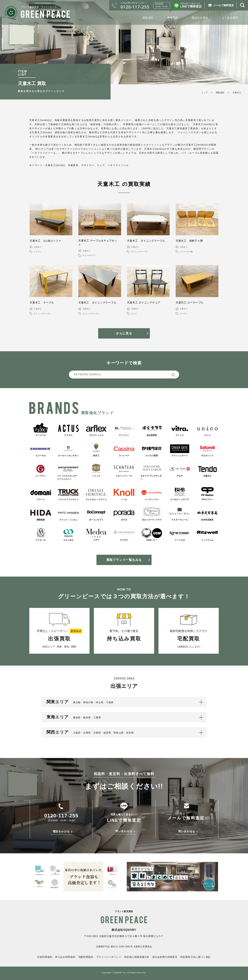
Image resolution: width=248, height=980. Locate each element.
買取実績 (172, 18)
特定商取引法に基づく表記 (195, 957)
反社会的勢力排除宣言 (165, 957)
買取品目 (148, 18)
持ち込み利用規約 (65, 957)
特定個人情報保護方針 (137, 957)
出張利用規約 (45, 957)
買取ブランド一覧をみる (124, 560)
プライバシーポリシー (109, 957)
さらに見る (124, 333)
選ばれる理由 (200, 18)
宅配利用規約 (86, 957)
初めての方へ (121, 18)
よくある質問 (230, 18)
